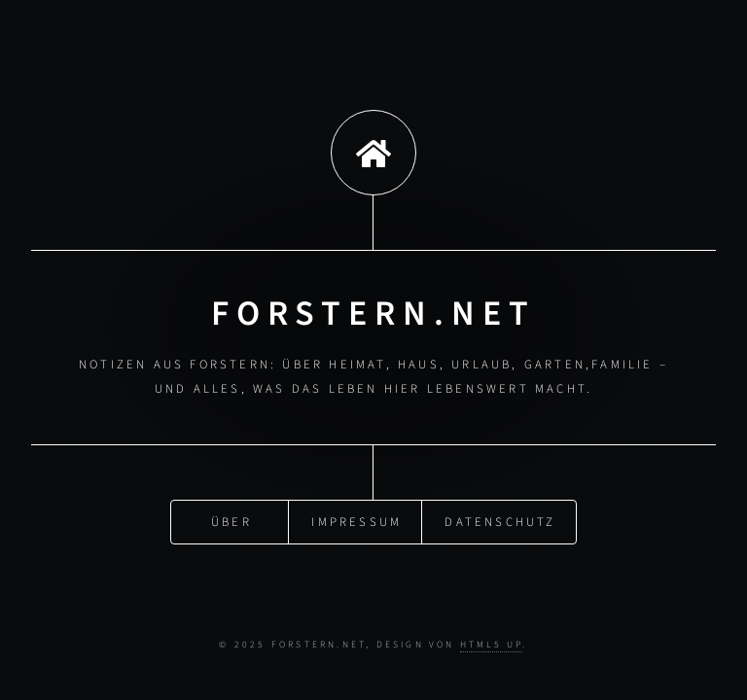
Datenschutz (500, 521)
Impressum (356, 521)
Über (231, 521)
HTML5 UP (492, 645)
